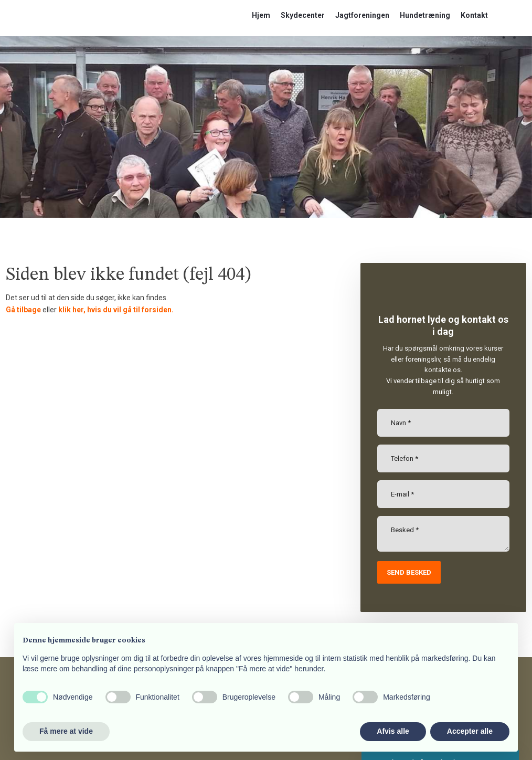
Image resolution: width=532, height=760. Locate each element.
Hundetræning (425, 15)
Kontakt (474, 15)
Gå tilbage (23, 310)
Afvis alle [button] (393, 731)
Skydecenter (303, 15)
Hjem (261, 15)
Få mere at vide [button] (66, 731)
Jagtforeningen (362, 15)
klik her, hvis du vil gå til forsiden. (116, 310)
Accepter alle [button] (470, 731)
